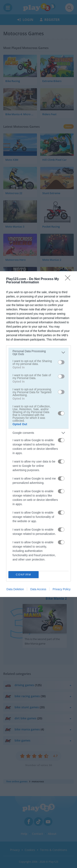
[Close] (69, 279)
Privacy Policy (61, 589)
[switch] (61, 362)
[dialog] (38, 434)
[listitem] (38, 352)
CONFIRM (24, 574)
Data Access (38, 589)
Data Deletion (15, 589)
